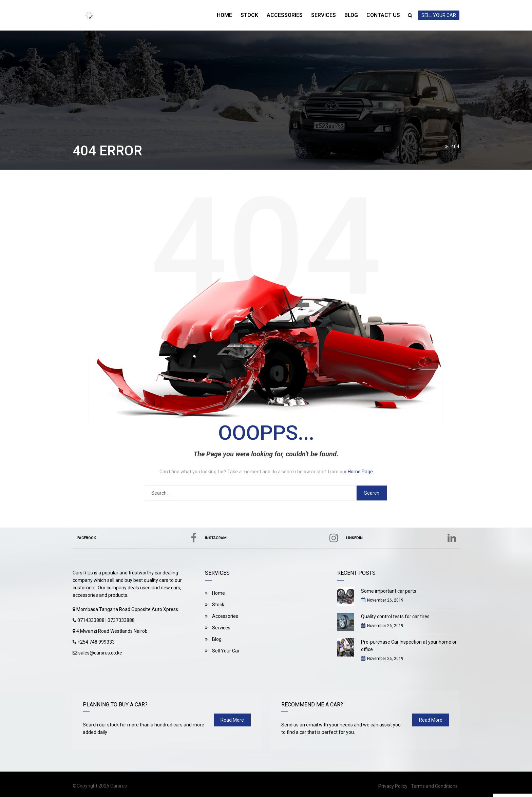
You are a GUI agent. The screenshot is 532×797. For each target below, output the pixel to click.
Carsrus (119, 786)
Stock (248, 15)
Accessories (284, 15)
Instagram (274, 538)
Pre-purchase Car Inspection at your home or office (409, 646)
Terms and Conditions (434, 786)
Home (223, 15)
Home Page (360, 472)
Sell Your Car (222, 651)
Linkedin (402, 538)
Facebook (138, 538)
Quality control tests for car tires (395, 616)
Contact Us (383, 15)
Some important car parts (389, 591)
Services (323, 15)
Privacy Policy (393, 786)
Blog (351, 15)
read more (232, 720)
